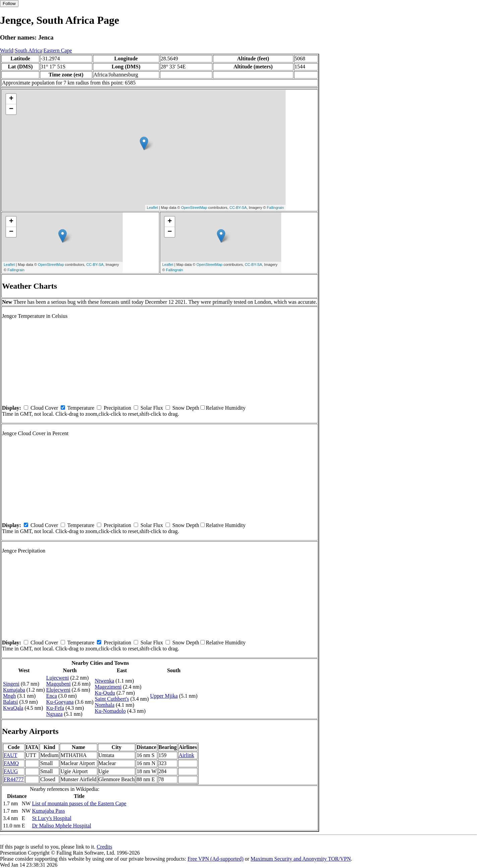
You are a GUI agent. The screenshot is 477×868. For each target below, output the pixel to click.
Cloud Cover (44, 408)
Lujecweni (58, 678)
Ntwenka (105, 681)
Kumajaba (14, 690)
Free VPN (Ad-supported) (215, 859)
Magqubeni (58, 684)
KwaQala (13, 708)
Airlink (186, 755)
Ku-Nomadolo (110, 711)
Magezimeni (108, 687)
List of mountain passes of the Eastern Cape (79, 803)
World (7, 50)
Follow (9, 4)
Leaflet (152, 208)
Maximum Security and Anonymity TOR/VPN (301, 859)
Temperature (81, 408)
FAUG (11, 771)
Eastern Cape (58, 50)
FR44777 (14, 779)
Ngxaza (54, 714)
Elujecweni (58, 690)
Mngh (9, 696)
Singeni (11, 684)
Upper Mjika (164, 696)
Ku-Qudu (105, 693)
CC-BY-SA (238, 208)
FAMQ (11, 763)
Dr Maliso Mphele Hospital (62, 826)
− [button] (11, 109)
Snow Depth (186, 408)
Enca (52, 696)
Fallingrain (275, 208)
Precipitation (117, 408)
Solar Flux (152, 408)
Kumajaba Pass (49, 811)
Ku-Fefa (55, 708)
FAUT (11, 755)
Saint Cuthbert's (112, 699)
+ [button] (11, 99)
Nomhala (105, 705)
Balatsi (10, 702)
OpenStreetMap (194, 208)
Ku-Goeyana (60, 702)
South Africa (28, 50)
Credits (104, 847)
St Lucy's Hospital (52, 818)
